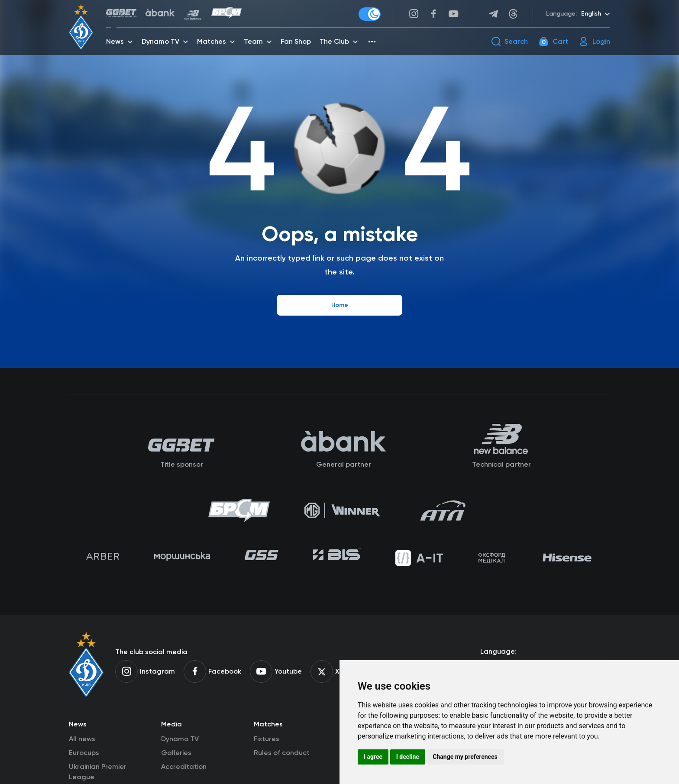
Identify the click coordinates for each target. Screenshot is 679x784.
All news (82, 739)
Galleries (176, 753)
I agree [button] (373, 757)
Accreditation (184, 766)
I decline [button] (408, 757)
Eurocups (84, 753)
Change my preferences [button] (465, 757)
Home (340, 305)
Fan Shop (296, 41)
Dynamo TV (180, 739)
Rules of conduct (282, 753)
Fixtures (267, 739)
